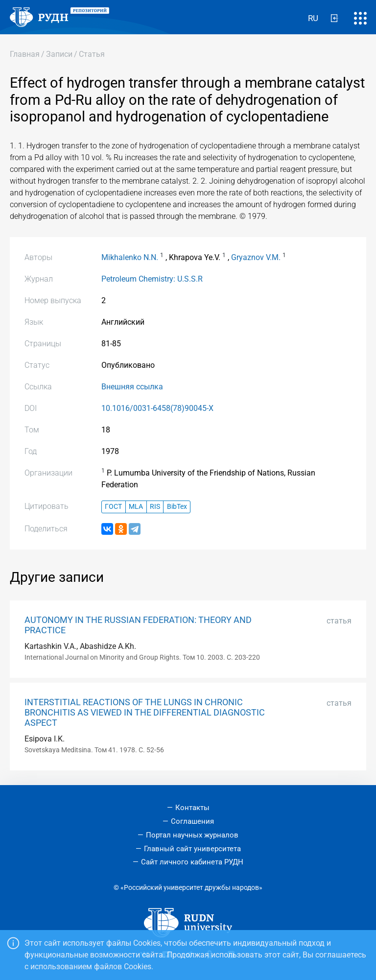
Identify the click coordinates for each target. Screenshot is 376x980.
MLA (136, 507)
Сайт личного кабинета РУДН (192, 862)
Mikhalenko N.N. (130, 257)
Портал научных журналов (192, 835)
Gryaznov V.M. (256, 257)
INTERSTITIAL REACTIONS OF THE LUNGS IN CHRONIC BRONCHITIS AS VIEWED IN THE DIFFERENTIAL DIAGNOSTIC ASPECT (145, 713)
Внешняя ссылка (132, 387)
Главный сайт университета (192, 849)
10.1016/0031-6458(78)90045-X (157, 408)
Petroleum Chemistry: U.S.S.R (152, 279)
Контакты (192, 808)
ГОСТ (113, 507)
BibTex (177, 507)
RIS (155, 507)
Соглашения (192, 821)
